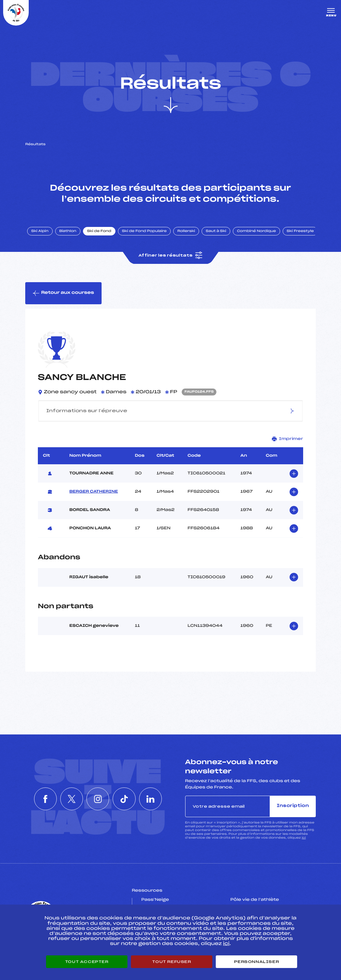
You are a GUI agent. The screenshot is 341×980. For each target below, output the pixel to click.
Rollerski (186, 231)
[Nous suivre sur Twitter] (69, 799)
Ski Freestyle (300, 231)
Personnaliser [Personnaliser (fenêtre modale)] (256, 962)
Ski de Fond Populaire (144, 231)
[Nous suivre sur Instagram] (98, 799)
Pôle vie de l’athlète (255, 900)
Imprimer (288, 439)
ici (304, 838)
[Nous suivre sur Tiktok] (126, 799)
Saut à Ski (216, 231)
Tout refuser (171, 962)
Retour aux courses (63, 293)
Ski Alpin (40, 231)
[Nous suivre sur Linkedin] (155, 799)
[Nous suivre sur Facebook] (40, 799)
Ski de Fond (99, 231)
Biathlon (68, 231)
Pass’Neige (155, 900)
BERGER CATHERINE (94, 492)
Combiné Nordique (256, 231)
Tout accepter (87, 962)
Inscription (293, 806)
